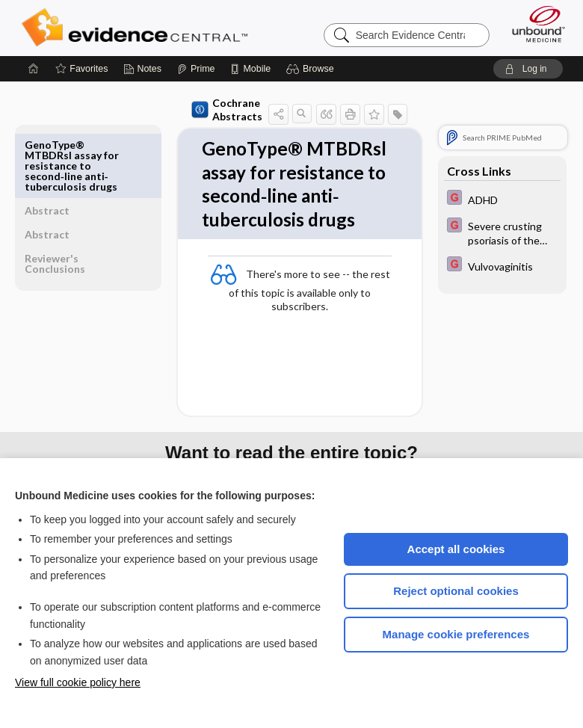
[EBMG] (502, 199)
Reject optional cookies (456, 591)
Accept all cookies (456, 549)
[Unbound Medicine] (534, 24)
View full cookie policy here (78, 682)
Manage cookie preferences (456, 634)
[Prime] (196, 69)
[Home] (34, 69)
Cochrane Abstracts (192, 109)
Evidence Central (138, 28)
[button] (312, 69)
